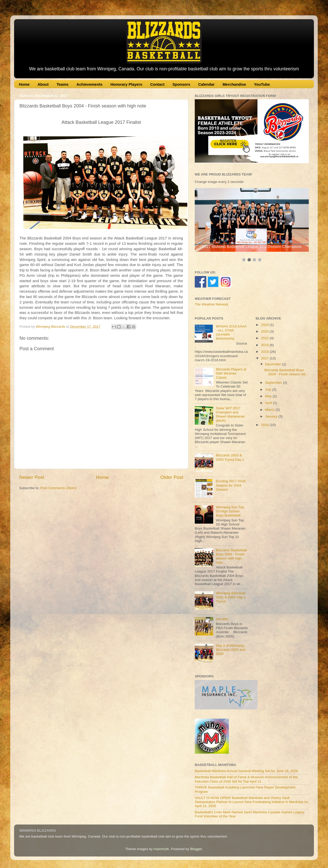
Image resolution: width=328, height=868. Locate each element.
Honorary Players (126, 84)
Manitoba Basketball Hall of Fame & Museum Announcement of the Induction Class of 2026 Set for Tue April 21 (246, 779)
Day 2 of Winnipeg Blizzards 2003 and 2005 (230, 650)
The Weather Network (212, 304)
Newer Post (32, 477)
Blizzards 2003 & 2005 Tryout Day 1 (230, 457)
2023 (265, 331)
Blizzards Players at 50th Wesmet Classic (231, 373)
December (274, 364)
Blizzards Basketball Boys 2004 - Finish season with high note (231, 556)
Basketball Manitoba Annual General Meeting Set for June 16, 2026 (246, 771)
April (269, 403)
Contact (157, 84)
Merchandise (234, 84)
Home (24, 84)
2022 (265, 338)
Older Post (172, 477)
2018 (265, 352)
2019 (265, 345)
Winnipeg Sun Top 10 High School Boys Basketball (230, 511)
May (269, 396)
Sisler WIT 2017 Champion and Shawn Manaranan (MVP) (230, 414)
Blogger (196, 849)
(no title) (222, 619)
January (272, 416)
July (269, 389)
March (270, 410)
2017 (265, 358)
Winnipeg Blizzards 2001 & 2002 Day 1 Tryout (231, 597)
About (43, 84)
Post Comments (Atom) (58, 488)
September (274, 383)
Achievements (89, 84)
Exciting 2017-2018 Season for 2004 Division (231, 485)
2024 (265, 325)
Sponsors (181, 84)
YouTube (262, 84)
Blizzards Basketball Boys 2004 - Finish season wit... (286, 372)
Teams (63, 84)
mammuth (161, 849)
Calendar (206, 84)
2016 (265, 425)
